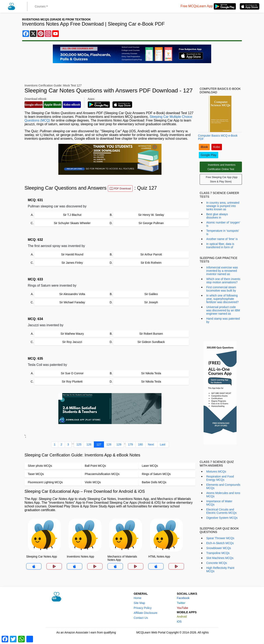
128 (109, 444)
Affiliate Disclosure (146, 613)
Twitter (181, 603)
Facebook (183, 598)
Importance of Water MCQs (219, 503)
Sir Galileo (151, 294)
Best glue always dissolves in (217, 216)
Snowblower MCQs (219, 548)
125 (79, 444)
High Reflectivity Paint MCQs (220, 570)
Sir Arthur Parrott (151, 254)
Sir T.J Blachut (72, 215)
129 (119, 444)
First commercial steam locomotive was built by (221, 289)
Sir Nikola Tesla (151, 373)
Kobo (217, 147)
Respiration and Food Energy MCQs (220, 478)
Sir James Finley (72, 263)
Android (182, 617)
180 (140, 444)
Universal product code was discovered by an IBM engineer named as (223, 310)
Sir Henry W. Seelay (151, 215)
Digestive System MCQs (222, 518)
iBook (204, 147)
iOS (179, 622)
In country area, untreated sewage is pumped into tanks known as (223, 206)
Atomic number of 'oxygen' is (223, 224)
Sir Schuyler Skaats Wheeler (72, 223)
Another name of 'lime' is (222, 239)
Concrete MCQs (217, 563)
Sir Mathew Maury (72, 334)
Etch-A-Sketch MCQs (220, 543)
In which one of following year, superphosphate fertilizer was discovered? (222, 299)
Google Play (209, 155)
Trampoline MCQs (218, 553)
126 (89, 444)
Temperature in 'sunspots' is (223, 232)
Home (137, 598)
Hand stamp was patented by (223, 320)
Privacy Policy (143, 608)
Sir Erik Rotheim (151, 263)
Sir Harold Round (72, 254)
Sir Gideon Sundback (151, 342)
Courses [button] (40, 6)
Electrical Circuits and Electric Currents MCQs (221, 511)
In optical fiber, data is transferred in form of (220, 246)
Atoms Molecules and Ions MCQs (223, 495)
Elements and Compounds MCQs (223, 486)
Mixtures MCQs (216, 471)
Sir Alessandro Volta (72, 294)
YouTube (182, 608)
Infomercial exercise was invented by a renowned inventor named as (222, 271)
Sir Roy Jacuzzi (72, 342)
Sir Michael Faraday (72, 302)
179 (130, 444)
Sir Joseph (151, 302)
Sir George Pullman (151, 223)
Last (163, 444)
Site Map (139, 603)
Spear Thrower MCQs (220, 538)
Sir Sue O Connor (72, 373)
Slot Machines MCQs (220, 558)
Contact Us (141, 618)
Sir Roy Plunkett (72, 382)
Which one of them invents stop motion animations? (223, 281)
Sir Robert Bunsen (151, 334)
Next (151, 444)
